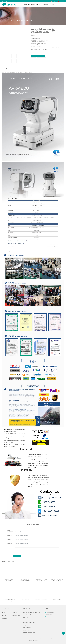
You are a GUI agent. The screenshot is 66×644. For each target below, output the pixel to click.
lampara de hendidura (29, 625)
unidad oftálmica (28, 615)
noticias (38, 4)
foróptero (26, 617)
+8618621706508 (19, 1)
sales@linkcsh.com (8, 1)
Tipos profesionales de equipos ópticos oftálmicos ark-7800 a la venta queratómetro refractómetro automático (57, 580)
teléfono (9, 540)
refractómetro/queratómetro (25, 21)
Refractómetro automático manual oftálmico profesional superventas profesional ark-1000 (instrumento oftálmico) (57, 600)
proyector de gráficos (29, 623)
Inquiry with (34, 58)
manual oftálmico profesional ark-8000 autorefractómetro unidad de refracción (25, 600)
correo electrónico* (10, 531)
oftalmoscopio (27, 628)
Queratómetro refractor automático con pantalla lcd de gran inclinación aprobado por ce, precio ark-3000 (41, 580)
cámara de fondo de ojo (29, 633)
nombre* (9, 536)
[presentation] (17, 551)
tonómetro (26, 630)
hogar (25, 4)
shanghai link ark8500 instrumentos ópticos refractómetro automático (9, 600)
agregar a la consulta (38, 56)
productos (31, 4)
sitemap (50, 638)
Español (61, 1)
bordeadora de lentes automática (32, 612)
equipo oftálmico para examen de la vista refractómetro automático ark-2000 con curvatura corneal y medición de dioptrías (41, 600)
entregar (17, 556)
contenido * (10, 544)
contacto (53, 4)
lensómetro (26, 620)
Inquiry (38, 58)
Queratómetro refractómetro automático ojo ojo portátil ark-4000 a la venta (9, 580)
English (55, 1)
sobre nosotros (45, 4)
